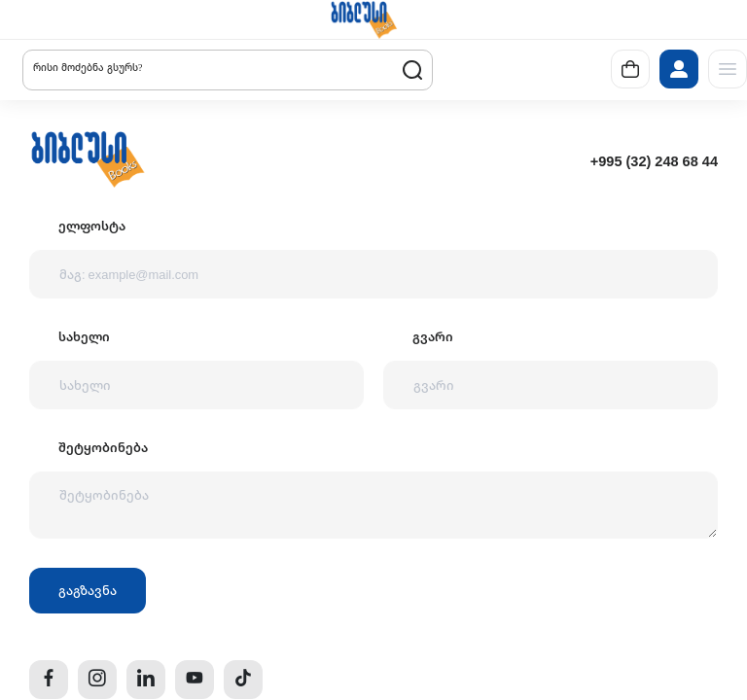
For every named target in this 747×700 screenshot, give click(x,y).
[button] (364, 19)
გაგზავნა (88, 590)
